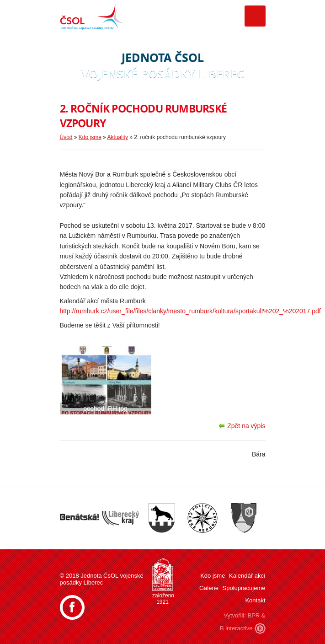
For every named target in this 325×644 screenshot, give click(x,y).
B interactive (236, 628)
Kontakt (255, 600)
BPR (253, 615)
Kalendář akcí (247, 576)
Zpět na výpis (246, 426)
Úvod (66, 137)
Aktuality (118, 137)
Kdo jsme (90, 137)
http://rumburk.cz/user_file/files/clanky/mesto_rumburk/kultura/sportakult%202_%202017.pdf (190, 311)
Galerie (209, 588)
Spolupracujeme (244, 588)
